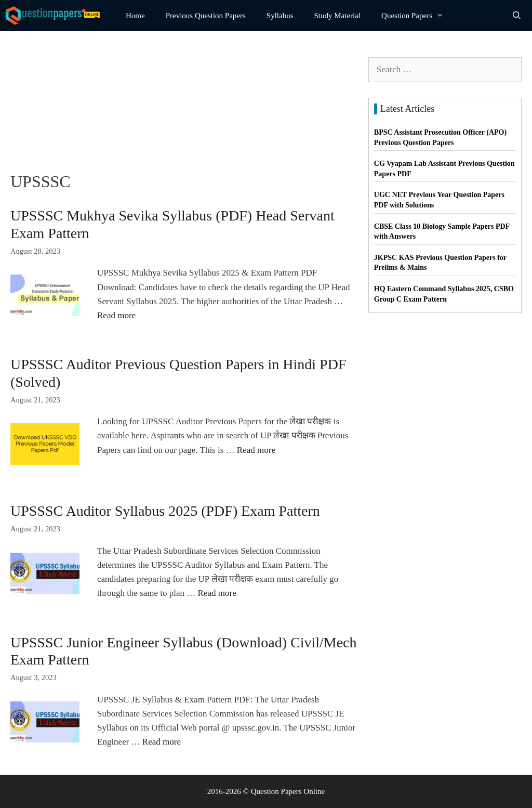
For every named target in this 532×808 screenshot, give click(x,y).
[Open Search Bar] (517, 16)
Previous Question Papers (206, 16)
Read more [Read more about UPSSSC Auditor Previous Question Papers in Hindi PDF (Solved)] (256, 450)
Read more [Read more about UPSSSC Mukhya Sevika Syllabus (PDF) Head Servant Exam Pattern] (116, 315)
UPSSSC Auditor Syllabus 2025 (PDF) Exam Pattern (165, 511)
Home (135, 16)
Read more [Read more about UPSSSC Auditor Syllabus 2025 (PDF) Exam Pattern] (217, 593)
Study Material (338, 16)
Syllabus (280, 16)
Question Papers (418, 16)
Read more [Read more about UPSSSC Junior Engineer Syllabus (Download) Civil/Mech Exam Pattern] (162, 742)
